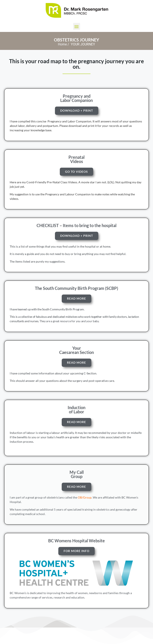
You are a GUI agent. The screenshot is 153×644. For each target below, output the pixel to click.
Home (62, 44)
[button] (77, 26)
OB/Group (85, 497)
